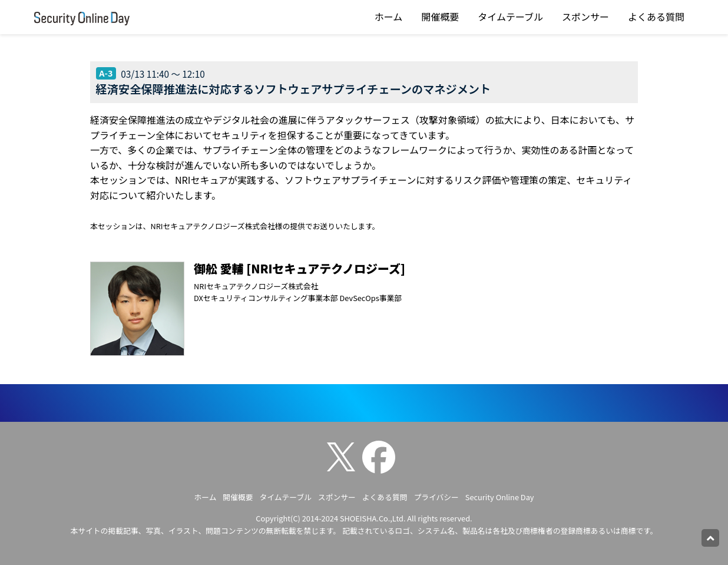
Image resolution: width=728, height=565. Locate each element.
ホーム (389, 16)
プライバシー (436, 497)
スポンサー (585, 16)
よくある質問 (656, 16)
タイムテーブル (510, 16)
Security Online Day (500, 497)
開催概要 (440, 16)
